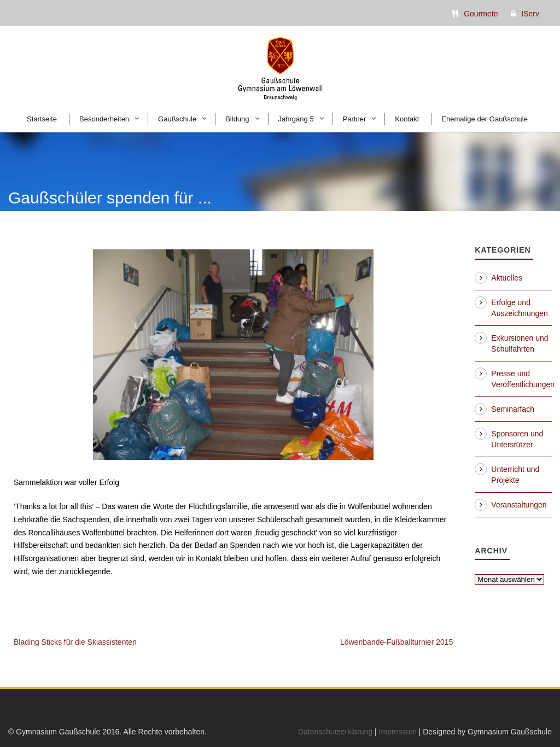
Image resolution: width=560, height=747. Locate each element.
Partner (355, 119)
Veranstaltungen (519, 505)
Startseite (42, 119)
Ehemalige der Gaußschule (485, 119)
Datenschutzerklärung (335, 732)
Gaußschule (177, 119)
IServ (530, 14)
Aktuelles (507, 278)
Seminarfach (513, 409)
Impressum (398, 732)
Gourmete (481, 14)
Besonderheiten (104, 119)
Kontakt (407, 119)
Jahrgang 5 (296, 119)
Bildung (237, 119)
